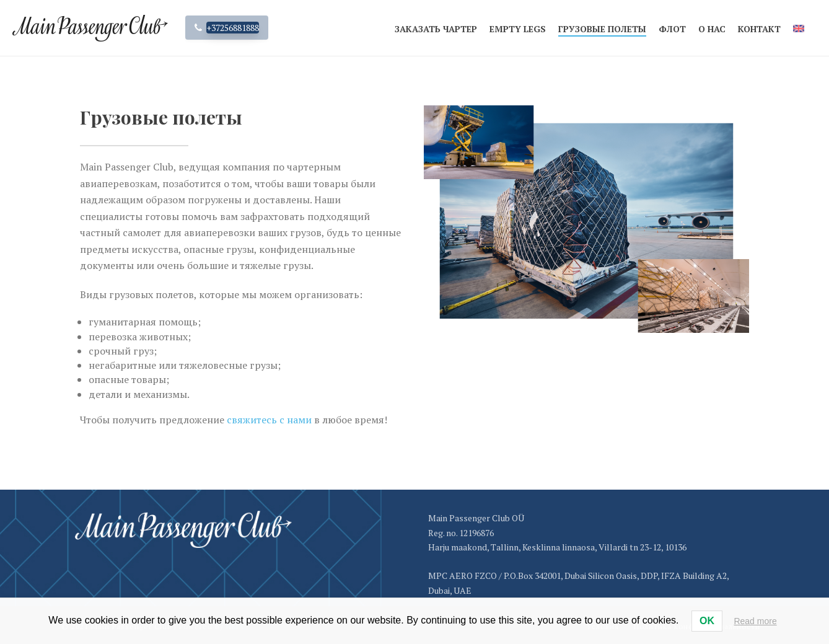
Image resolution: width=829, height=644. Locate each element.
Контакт (759, 29)
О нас (712, 29)
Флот (672, 29)
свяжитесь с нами (269, 420)
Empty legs (518, 29)
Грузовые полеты (602, 29)
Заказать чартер (436, 29)
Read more (755, 621)
